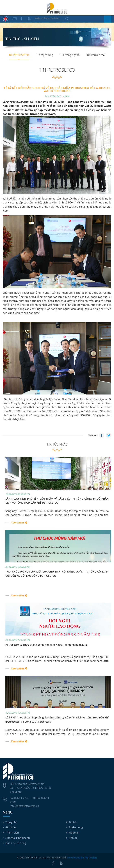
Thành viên (12, 833)
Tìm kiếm (67, 19)
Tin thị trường (45, 55)
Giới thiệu (11, 827)
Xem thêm (17, 522)
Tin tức (73, 822)
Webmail (74, 833)
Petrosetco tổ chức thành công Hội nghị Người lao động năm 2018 (46, 645)
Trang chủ (11, 822)
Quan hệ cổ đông (16, 843)
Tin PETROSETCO (19, 55)
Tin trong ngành (70, 55)
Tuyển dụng (76, 827)
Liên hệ (73, 838)
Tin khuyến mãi (96, 55)
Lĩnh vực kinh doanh (18, 838)
